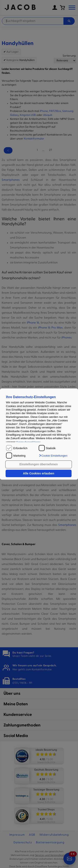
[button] (53, 456)
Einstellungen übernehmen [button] (39, 464)
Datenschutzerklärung (28, 442)
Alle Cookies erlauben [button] (38, 473)
